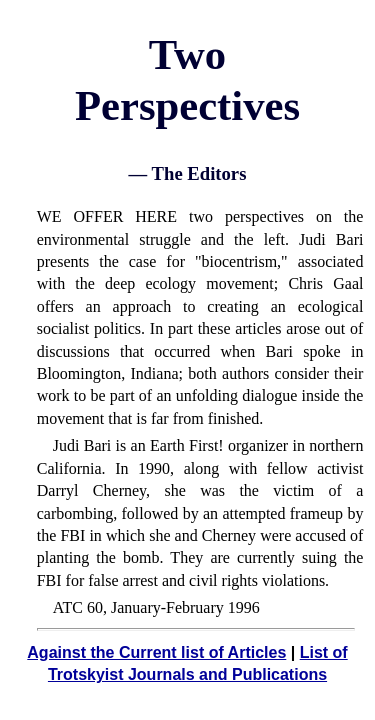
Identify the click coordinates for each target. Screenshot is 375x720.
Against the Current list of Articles (156, 652)
